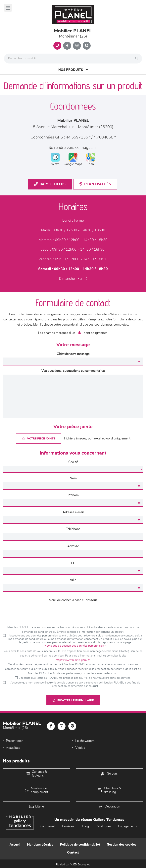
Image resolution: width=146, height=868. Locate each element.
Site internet (47, 826)
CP (73, 563)
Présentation (15, 741)
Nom (73, 478)
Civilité (73, 462)
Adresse (73, 546)
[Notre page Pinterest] (87, 46)
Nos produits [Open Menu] (73, 70)
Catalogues (103, 826)
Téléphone (73, 529)
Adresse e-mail (73, 512)
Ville (73, 580)
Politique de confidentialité (80, 845)
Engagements (128, 826)
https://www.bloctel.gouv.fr (73, 660)
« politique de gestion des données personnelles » (75, 646)
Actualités (13, 748)
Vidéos (80, 748)
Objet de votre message (73, 354)
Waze (55, 159)
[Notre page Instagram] (77, 46)
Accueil (15, 845)
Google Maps (73, 159)
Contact (73, 853)
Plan (91, 159)
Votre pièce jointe (39, 439)
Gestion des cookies (122, 845)
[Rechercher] (138, 59)
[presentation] (73, 611)
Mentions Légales (40, 845)
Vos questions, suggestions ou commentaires (73, 371)
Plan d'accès (95, 184)
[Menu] (8, 8)
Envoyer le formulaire (73, 700)
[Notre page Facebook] (67, 46)
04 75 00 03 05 (50, 184)
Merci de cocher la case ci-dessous (73, 600)
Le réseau (69, 826)
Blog (86, 826)
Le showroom (85, 741)
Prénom (73, 495)
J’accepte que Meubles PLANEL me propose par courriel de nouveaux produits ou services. (75, 678)
